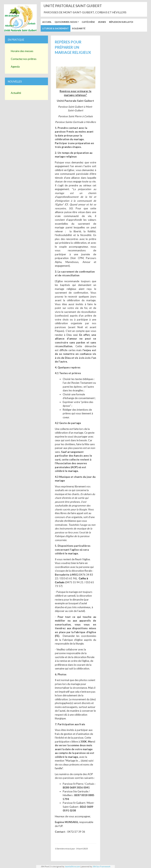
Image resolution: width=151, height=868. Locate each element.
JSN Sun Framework (101, 866)
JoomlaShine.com (72, 866)
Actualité (16, 93)
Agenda (15, 67)
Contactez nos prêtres (24, 59)
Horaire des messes (22, 51)
